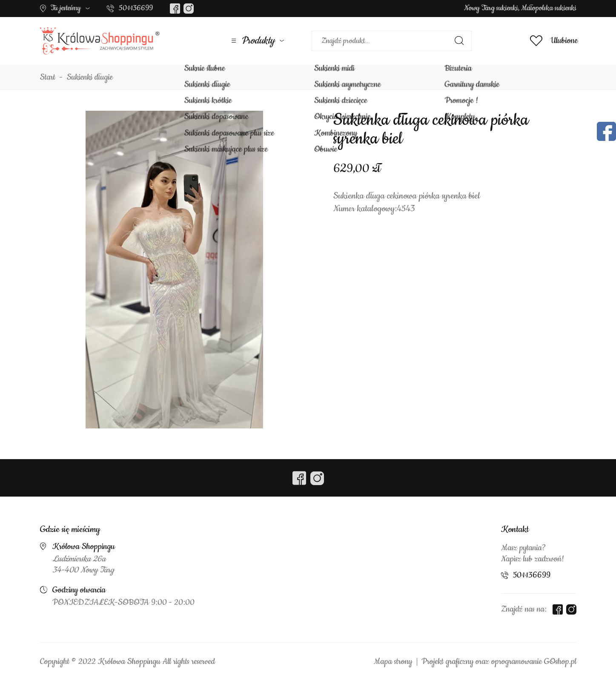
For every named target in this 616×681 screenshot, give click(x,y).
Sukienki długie (90, 78)
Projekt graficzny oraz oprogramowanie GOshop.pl (499, 662)
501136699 (136, 8)
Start (48, 78)
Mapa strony (393, 662)
